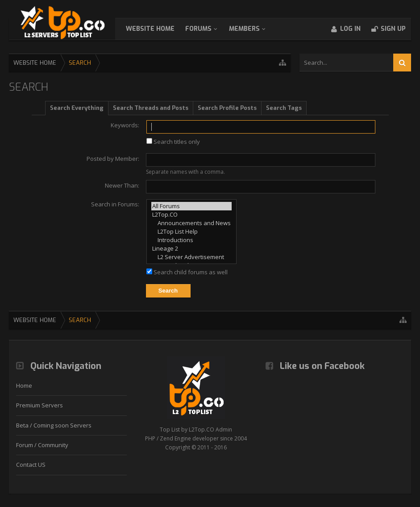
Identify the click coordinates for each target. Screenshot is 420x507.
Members (253, 29)
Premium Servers (40, 405)
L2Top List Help (191, 232)
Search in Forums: (115, 204)
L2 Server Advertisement (191, 257)
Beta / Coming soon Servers (54, 425)
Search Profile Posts (227, 108)
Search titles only (173, 142)
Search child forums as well (187, 272)
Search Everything (77, 108)
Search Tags (284, 108)
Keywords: (125, 125)
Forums (207, 29)
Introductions (191, 240)
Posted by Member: (113, 159)
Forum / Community (42, 445)
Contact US (31, 465)
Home (24, 385)
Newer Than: (122, 185)
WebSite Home (159, 29)
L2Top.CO (191, 215)
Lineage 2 (191, 249)
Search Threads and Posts (151, 108)
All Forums (191, 206)
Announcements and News (191, 223)
